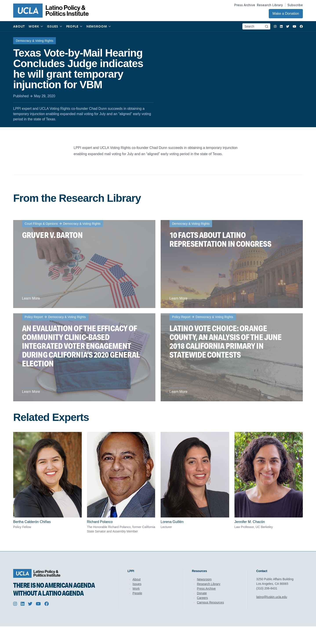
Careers (202, 598)
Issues (137, 584)
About (137, 579)
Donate (202, 593)
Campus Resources (210, 602)
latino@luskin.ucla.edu (272, 597)
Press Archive (245, 5)
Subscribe (295, 5)
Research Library (270, 5)
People (137, 593)
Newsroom (204, 579)
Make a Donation (286, 14)
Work (136, 589)
